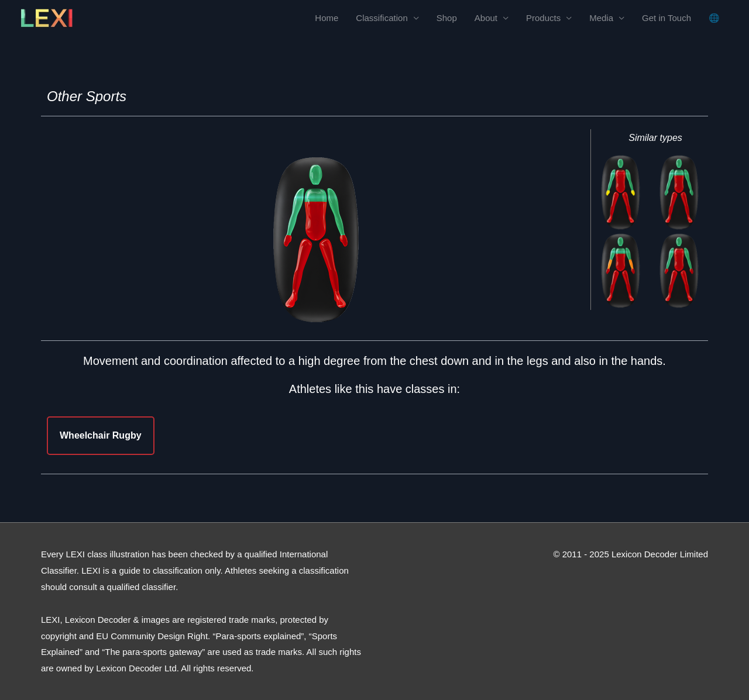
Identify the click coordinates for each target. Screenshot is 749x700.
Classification (382, 18)
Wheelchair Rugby (101, 435)
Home (327, 18)
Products (543, 18)
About (486, 18)
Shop (447, 18)
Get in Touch (666, 18)
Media (601, 18)
